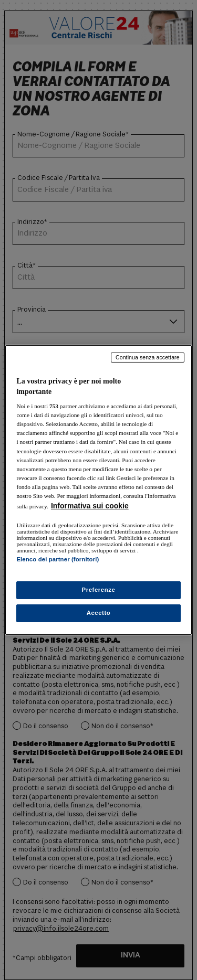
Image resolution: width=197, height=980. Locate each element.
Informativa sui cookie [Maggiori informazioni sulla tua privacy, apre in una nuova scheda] (90, 506)
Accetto (99, 613)
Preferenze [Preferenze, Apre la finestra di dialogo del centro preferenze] (99, 590)
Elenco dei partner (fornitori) (58, 559)
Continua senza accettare (148, 357)
